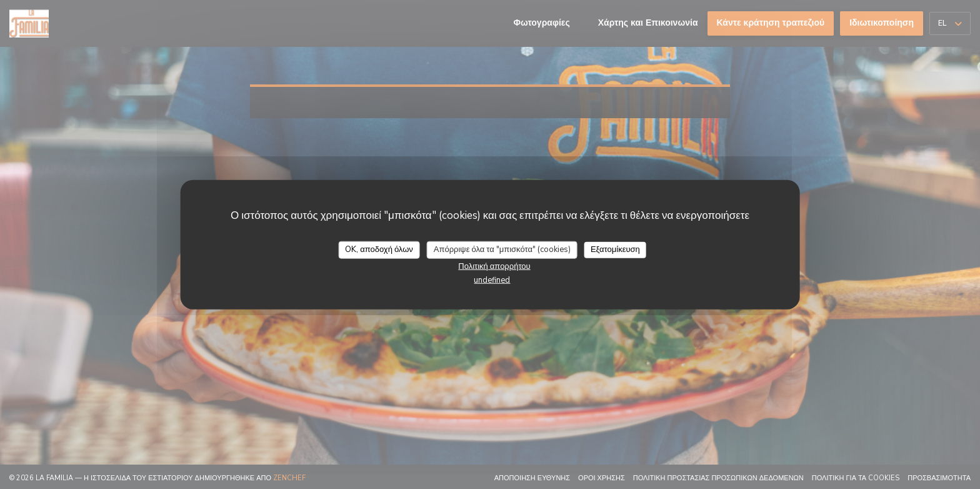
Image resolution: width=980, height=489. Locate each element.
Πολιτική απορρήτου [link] (494, 266)
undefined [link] (492, 280)
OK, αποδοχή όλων (379, 250)
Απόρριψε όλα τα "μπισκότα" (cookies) (502, 250)
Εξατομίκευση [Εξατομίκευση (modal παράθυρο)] (615, 250)
